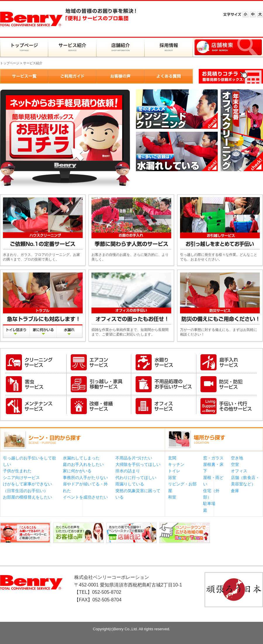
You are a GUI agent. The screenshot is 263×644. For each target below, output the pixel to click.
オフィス (239, 471)
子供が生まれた (17, 471)
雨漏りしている (130, 484)
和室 (172, 497)
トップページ (10, 63)
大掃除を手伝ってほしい (138, 464)
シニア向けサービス (21, 478)
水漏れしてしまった (81, 458)
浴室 (172, 478)
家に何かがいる (77, 471)
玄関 (172, 458)
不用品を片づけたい (134, 458)
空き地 (237, 458)
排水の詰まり (128, 471)
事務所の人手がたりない (85, 478)
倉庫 (235, 491)
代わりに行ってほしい (136, 478)
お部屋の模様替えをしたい (27, 497)
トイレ (174, 471)
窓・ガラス (213, 458)
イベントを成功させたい (85, 497)
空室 (235, 464)
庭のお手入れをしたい (83, 464)
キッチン (176, 464)
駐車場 (209, 504)
